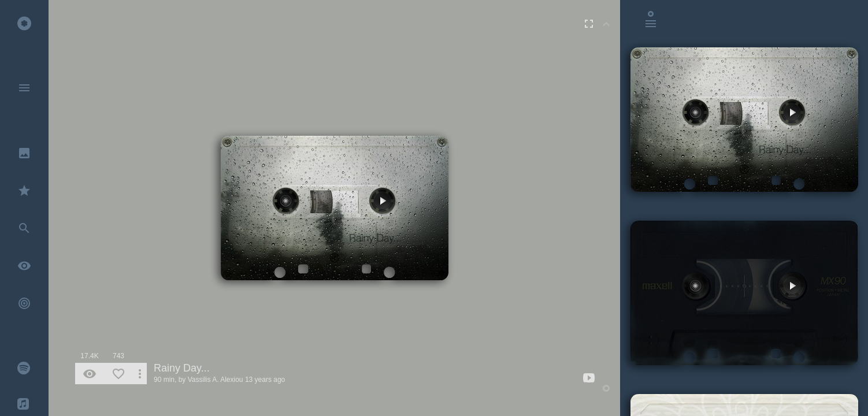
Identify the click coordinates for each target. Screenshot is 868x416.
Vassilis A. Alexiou (216, 380)
